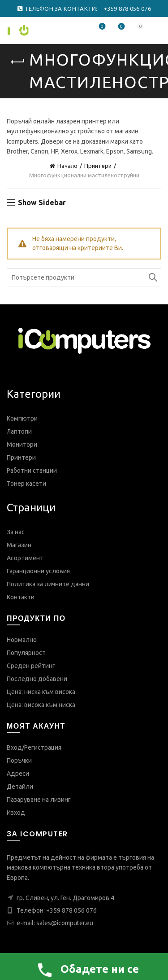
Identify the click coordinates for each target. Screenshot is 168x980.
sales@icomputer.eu (65, 923)
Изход (16, 813)
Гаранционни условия (38, 571)
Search (152, 277)
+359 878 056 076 (71, 910)
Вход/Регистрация (34, 747)
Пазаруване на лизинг (39, 800)
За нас (16, 532)
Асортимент (25, 558)
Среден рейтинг (31, 666)
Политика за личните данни (48, 584)
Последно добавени (37, 679)
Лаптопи (19, 431)
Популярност (26, 653)
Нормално (22, 640)
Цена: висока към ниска (41, 705)
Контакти (21, 597)
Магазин (19, 545)
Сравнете (121, 27)
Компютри (22, 418)
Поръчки (19, 760)
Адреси (18, 773)
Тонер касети (26, 483)
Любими (101, 27)
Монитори (22, 444)
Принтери (98, 166)
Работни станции (32, 470)
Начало (67, 166)
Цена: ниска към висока (41, 692)
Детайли (20, 787)
